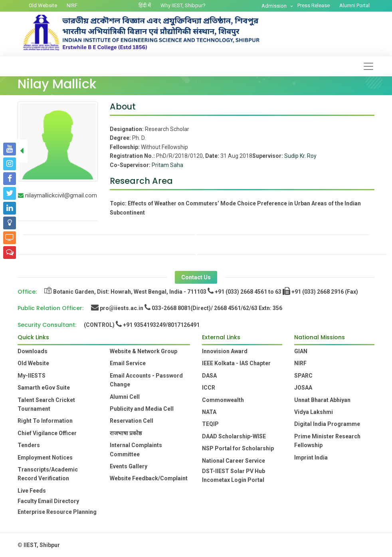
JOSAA (303, 388)
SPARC (303, 376)
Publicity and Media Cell (142, 409)
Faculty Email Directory (48, 501)
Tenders (29, 445)
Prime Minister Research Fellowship (327, 441)
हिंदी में (145, 5)
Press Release (314, 5)
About (123, 106)
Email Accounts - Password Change (146, 380)
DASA (209, 376)
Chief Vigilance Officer (47, 433)
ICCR (209, 388)
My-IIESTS (32, 376)
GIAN (301, 351)
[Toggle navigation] (368, 66)
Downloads (33, 351)
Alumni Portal (354, 5)
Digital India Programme (327, 424)
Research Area (141, 181)
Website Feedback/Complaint (149, 478)
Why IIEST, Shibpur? (183, 5)
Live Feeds (32, 491)
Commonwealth (223, 400)
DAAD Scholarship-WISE (234, 436)
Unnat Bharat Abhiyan (322, 400)
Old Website (43, 5)
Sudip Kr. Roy (300, 156)
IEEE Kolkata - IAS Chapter (236, 363)
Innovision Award (225, 351)
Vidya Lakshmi (314, 412)
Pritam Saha (167, 165)
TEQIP (210, 424)
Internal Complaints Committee (136, 450)
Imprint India (311, 458)
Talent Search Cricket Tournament (46, 404)
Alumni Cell (125, 397)
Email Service (128, 363)
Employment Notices (45, 458)
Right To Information (45, 421)
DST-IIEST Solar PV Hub (234, 471)
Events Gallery (129, 466)
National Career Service (234, 461)
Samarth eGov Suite (44, 388)
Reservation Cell (132, 421)
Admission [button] (275, 6)
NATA (209, 412)
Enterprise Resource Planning (57, 512)
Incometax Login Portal (233, 480)
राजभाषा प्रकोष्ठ (126, 433)
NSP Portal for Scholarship (238, 448)
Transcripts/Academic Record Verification (48, 474)
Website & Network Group (144, 351)
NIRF (72, 5)
